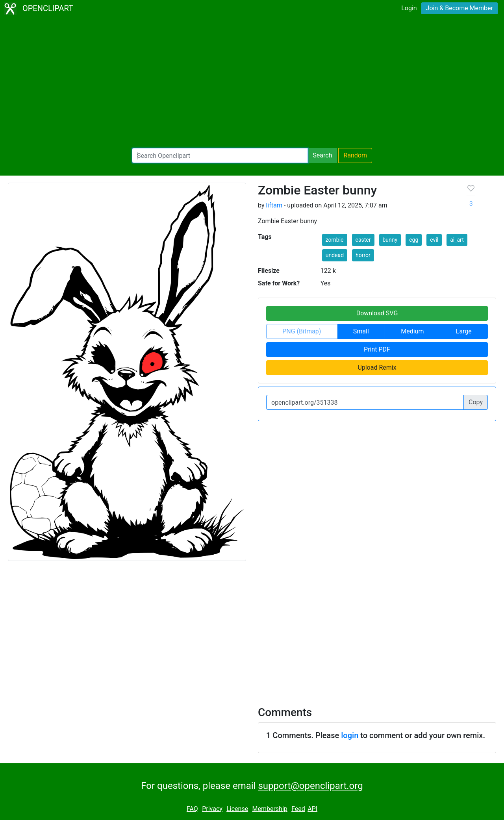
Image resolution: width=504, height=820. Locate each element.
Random (355, 155)
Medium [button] (412, 331)
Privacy (212, 809)
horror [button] (363, 255)
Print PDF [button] (377, 349)
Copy (476, 402)
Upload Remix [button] (377, 367)
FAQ (192, 809)
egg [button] (414, 240)
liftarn (274, 205)
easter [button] (363, 240)
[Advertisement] (252, 83)
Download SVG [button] (377, 313)
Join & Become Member (460, 8)
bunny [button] (390, 240)
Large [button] (464, 331)
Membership (270, 809)
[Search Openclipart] (220, 155)
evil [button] (434, 240)
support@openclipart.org (310, 786)
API (312, 809)
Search (322, 155)
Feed (298, 809)
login (350, 735)
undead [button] (335, 255)
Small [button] (361, 331)
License (237, 809)
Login (409, 8)
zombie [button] (335, 240)
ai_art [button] (457, 240)
